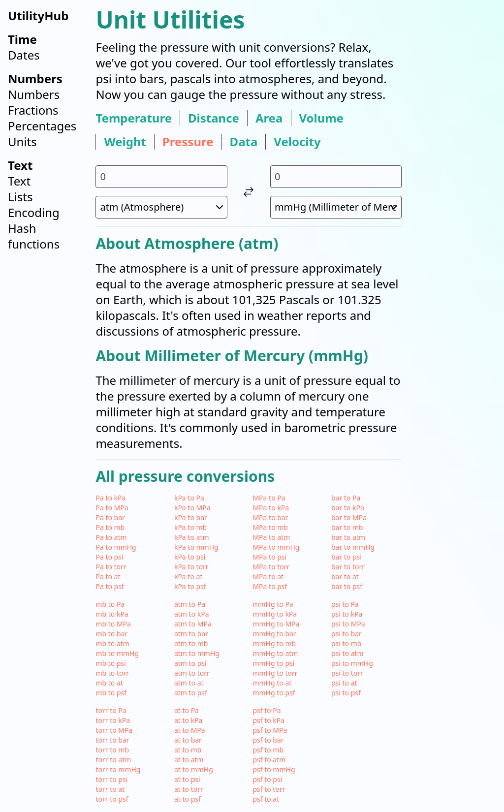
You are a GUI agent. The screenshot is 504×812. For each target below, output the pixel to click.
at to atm (189, 760)
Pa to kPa (110, 498)
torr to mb (112, 750)
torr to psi (111, 779)
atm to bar (191, 634)
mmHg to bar (274, 634)
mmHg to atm (275, 653)
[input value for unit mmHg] (336, 177)
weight (125, 142)
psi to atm (347, 653)
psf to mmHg (274, 769)
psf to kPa (268, 720)
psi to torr (347, 673)
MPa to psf (270, 586)
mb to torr (112, 673)
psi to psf (346, 693)
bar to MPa (349, 517)
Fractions (33, 110)
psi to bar (346, 634)
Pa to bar (110, 517)
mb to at (109, 683)
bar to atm (348, 537)
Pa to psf (110, 586)
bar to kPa (348, 508)
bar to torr (348, 567)
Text (19, 181)
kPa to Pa (189, 498)
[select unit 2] (336, 207)
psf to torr (269, 789)
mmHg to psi (273, 663)
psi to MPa (348, 624)
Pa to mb (110, 527)
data (244, 142)
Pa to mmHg (116, 547)
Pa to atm (111, 537)
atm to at (189, 683)
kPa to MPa (192, 508)
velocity (297, 142)
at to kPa (189, 720)
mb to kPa (112, 614)
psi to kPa (347, 614)
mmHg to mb (274, 643)
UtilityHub (38, 16)
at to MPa (190, 730)
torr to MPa (114, 730)
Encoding (34, 212)
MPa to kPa (271, 508)
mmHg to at (272, 683)
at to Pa (187, 710)
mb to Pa (110, 604)
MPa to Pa (269, 498)
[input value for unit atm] (161, 177)
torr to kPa (113, 720)
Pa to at (108, 577)
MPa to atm (271, 537)
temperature (134, 118)
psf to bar (268, 740)
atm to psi (190, 663)
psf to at (266, 799)
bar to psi (346, 557)
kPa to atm (192, 537)
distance (214, 118)
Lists (20, 197)
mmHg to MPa (276, 624)
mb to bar (111, 634)
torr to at (110, 789)
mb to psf (111, 693)
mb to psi (110, 663)
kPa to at (189, 577)
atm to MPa (193, 624)
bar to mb (347, 527)
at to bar (188, 740)
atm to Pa (190, 604)
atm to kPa (192, 614)
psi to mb (346, 643)
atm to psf (191, 693)
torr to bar (112, 740)
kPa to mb (190, 527)
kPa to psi (190, 557)
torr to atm (113, 760)
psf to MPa (270, 730)
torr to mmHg (118, 769)
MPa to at (268, 577)
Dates (24, 55)
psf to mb (268, 750)
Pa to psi (109, 557)
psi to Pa (345, 604)
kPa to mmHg (196, 547)
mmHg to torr (275, 673)
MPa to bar (270, 517)
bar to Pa (346, 498)
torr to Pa (111, 710)
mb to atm (112, 643)
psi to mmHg (352, 663)
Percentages (42, 126)
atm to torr (192, 673)
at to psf (188, 799)
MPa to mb (270, 527)
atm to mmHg (197, 653)
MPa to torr (271, 567)
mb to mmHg (117, 653)
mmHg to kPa (275, 614)
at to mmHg (194, 769)
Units (22, 141)
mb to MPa (113, 624)
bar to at (345, 577)
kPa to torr (191, 567)
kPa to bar (191, 517)
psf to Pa (267, 710)
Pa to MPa (112, 508)
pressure (188, 142)
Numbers (34, 94)
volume (322, 118)
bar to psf (347, 586)
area (269, 118)
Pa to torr (111, 567)
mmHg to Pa (273, 604)
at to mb (188, 750)
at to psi (187, 779)
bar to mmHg (353, 547)
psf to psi (267, 779)
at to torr (189, 789)
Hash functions (34, 236)
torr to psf (112, 799)
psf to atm (269, 760)
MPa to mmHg (276, 547)
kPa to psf (190, 586)
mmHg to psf (274, 693)
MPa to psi (269, 557)
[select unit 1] (161, 207)
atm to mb (191, 643)
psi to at (344, 683)
